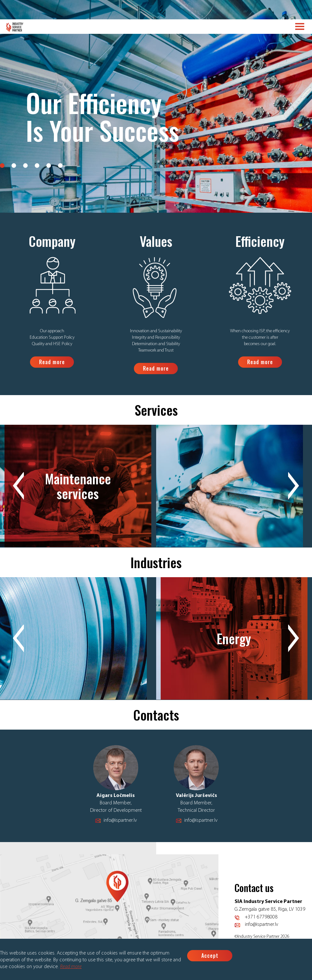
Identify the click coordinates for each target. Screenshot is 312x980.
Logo (15, 27)
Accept (210, 956)
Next (294, 486)
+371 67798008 (261, 917)
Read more (71, 967)
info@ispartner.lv (120, 820)
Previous (18, 486)
